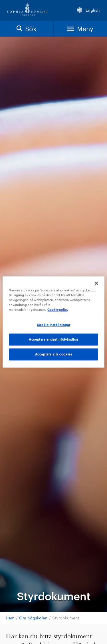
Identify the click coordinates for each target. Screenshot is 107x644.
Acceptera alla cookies (54, 354)
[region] (53, 322)
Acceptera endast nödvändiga (53, 340)
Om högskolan (33, 618)
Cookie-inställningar (53, 325)
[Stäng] (96, 283)
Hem (10, 618)
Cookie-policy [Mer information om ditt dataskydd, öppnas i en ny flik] (58, 310)
